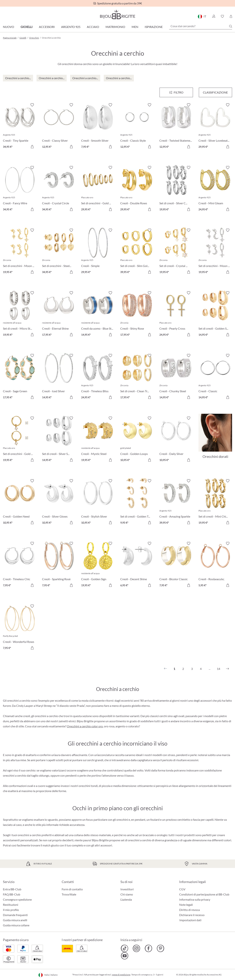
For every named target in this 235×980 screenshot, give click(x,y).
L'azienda (126, 899)
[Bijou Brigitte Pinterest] (160, 948)
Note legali (186, 905)
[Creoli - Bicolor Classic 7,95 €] (176, 565)
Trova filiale (69, 894)
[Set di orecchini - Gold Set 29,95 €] (98, 189)
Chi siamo (127, 894)
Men (135, 27)
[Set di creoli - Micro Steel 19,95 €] (20, 314)
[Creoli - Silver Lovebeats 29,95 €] (215, 126)
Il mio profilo (11, 910)
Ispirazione (154, 27)
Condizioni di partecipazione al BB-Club (204, 894)
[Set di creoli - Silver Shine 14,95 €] (59, 440)
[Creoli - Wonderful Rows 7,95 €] (20, 628)
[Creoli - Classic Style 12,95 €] (137, 126)
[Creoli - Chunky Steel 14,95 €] (176, 377)
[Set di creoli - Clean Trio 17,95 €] (137, 377)
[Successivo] (227, 669)
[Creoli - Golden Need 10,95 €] (20, 502)
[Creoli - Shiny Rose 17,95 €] (137, 314)
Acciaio (93, 27)
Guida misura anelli (15, 920)
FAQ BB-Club (12, 894)
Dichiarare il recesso (192, 915)
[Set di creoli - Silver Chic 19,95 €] (176, 189)
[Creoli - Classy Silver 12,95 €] (59, 126)
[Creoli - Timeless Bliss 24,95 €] (98, 377)
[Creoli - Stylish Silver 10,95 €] (98, 502)
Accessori (47, 27)
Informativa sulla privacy (195, 899)
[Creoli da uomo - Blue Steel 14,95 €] (98, 314)
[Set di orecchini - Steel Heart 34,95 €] (59, 252)
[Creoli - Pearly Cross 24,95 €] (176, 314)
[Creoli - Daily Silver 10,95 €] (176, 440)
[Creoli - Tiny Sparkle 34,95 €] (20, 126)
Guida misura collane (16, 925)
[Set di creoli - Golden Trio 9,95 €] (137, 502)
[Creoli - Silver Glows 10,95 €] (59, 502)
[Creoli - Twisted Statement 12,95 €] (176, 126)
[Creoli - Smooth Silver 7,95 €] (98, 126)
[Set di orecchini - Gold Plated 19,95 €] (20, 440)
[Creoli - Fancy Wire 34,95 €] (20, 189)
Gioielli (27, 27)
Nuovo (9, 27)
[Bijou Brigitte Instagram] (137, 948)
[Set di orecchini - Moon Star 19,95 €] (215, 252)
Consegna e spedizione (17, 899)
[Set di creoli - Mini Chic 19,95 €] (215, 502)
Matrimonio (115, 27)
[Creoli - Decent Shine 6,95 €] (137, 565)
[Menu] (176, 92)
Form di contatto (72, 889)
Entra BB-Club (12, 889)
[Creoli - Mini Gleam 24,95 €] (215, 189)
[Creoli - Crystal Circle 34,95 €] (59, 189)
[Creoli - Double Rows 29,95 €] (137, 189)
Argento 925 (71, 27)
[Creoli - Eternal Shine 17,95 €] (59, 314)
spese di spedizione (121, 975)
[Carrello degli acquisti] (231, 16)
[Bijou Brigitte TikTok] (125, 948)
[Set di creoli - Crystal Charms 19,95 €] (176, 252)
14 (218, 669)
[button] (214, 16)
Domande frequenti (15, 915)
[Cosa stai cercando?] (201, 26)
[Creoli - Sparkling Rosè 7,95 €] (59, 565)
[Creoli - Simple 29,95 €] (98, 252)
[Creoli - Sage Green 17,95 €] (20, 377)
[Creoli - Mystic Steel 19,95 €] (98, 440)
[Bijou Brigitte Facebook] (148, 948)
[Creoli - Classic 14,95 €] (215, 377)
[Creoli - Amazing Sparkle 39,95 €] (176, 502)
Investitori (127, 889)
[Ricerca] (231, 26)
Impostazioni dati (190, 920)
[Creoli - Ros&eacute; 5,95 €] (215, 565)
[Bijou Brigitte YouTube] (125, 956)
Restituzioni (11, 905)
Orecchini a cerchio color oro (85, 726)
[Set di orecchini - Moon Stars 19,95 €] (20, 252)
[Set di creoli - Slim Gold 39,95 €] (137, 252)
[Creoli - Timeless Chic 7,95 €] (20, 565)
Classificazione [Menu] (215, 92)
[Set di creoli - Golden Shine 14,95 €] (215, 314)
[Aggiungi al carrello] (32, 147)
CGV (182, 889)
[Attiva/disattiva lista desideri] (32, 105)
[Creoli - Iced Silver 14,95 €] (59, 377)
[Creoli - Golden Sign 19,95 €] (98, 565)
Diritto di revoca (189, 910)
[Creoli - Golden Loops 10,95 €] (137, 440)
